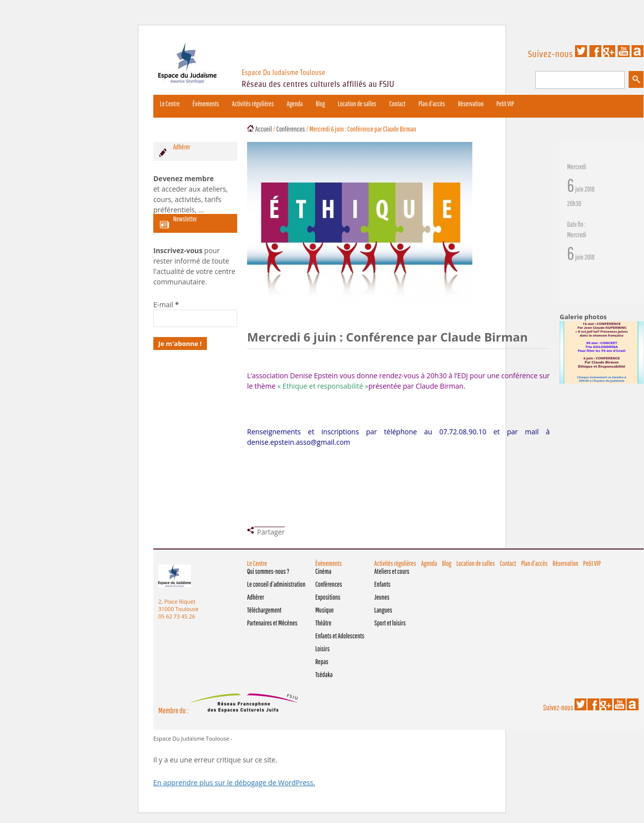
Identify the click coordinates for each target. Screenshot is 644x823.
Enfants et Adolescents (340, 636)
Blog (320, 104)
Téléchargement (264, 610)
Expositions (328, 597)
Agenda (295, 104)
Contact (398, 104)
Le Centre (170, 104)
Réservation (471, 104)
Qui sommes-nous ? (268, 571)
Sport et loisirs (390, 623)
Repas (322, 662)
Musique (324, 610)
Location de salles (357, 104)
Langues (383, 610)
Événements (206, 104)
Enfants (382, 584)
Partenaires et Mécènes (272, 623)
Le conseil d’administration (276, 584)
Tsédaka (324, 675)
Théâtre (323, 623)
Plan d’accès (432, 104)
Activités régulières (253, 104)
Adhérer (256, 597)
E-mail (166, 305)
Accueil (263, 129)
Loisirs (322, 649)
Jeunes (382, 597)
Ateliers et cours (392, 571)
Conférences (291, 129)
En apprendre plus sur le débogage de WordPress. (234, 783)
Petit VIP (505, 104)
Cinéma (323, 571)
